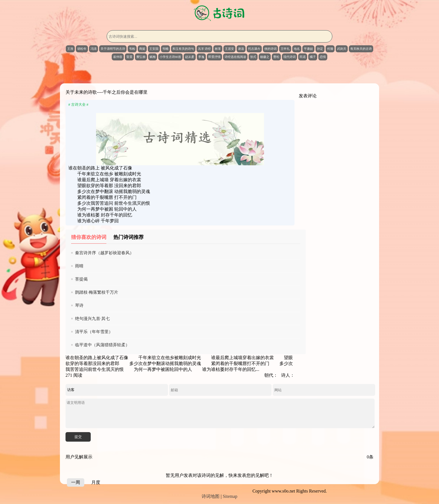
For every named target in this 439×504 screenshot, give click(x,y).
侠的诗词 (270, 49)
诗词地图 (211, 496)
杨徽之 (265, 57)
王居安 (229, 49)
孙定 (320, 49)
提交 (78, 437)
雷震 (129, 57)
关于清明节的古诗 (113, 49)
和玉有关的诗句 (183, 49)
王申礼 (285, 49)
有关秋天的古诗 (361, 49)
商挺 (142, 49)
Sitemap (230, 496)
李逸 (201, 57)
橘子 (313, 57)
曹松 (276, 57)
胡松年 (82, 49)
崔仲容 (118, 57)
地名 (297, 49)
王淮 (70, 49)
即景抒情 (214, 57)
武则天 (342, 49)
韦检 (132, 49)
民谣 (303, 57)
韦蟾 (165, 49)
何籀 (330, 49)
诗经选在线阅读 (235, 57)
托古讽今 (254, 49)
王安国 (154, 49)
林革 (218, 49)
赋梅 (153, 57)
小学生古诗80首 (170, 57)
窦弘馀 (141, 57)
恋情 (323, 57)
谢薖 (241, 49)
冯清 (94, 49)
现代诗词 (289, 57)
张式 (253, 57)
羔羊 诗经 (205, 49)
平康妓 (308, 49)
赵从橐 (190, 57)
